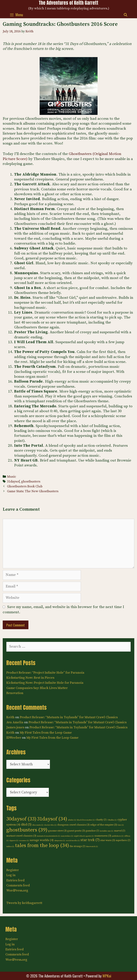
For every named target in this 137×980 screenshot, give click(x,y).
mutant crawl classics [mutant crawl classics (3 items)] (21, 836)
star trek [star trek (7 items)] (90, 840)
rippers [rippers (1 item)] (14, 841)
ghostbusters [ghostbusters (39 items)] (27, 830)
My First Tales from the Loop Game (46, 733)
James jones (15, 727)
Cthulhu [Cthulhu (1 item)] (112, 820)
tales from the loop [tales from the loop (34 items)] (42, 846)
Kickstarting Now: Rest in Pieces (30, 678)
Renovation (15, 693)
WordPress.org (17, 890)
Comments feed (18, 885)
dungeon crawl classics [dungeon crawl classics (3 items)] (73, 825)
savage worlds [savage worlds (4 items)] (42, 840)
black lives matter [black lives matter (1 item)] (86, 820)
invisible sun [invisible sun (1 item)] (107, 831)
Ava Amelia (15, 722)
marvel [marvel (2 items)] (120, 831)
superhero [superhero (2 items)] (123, 840)
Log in (11, 875)
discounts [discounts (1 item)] (38, 825)
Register (13, 870)
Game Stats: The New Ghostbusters (33, 491)
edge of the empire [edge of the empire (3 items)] (104, 825)
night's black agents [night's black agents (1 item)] (84, 836)
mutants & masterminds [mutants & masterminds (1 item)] (49, 836)
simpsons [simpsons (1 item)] (60, 841)
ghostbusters (31, 482)
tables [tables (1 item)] (10, 847)
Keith (10, 717)
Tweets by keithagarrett (24, 903)
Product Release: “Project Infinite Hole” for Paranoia (45, 673)
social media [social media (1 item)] (73, 841)
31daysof (13, 482)
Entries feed (15, 880)
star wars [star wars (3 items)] (108, 840)
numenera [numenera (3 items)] (103, 836)
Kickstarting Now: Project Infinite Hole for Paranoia (45, 683)
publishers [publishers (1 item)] (118, 836)
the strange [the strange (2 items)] (78, 846)
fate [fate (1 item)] (121, 825)
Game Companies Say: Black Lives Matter (37, 688)
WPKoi (107, 976)
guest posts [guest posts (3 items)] (76, 831)
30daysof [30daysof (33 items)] (21, 819)
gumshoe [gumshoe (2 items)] (92, 831)
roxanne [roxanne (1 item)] (24, 841)
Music (12, 477)
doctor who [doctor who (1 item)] (50, 825)
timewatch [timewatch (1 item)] (92, 847)
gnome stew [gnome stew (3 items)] (57, 831)
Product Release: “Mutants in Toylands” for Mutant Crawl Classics (69, 717)
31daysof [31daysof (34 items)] (52, 819)
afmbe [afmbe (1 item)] (72, 820)
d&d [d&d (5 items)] (26, 825)
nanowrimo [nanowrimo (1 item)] (67, 836)
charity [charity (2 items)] (101, 820)
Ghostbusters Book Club (25, 486)
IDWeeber (14, 738)
